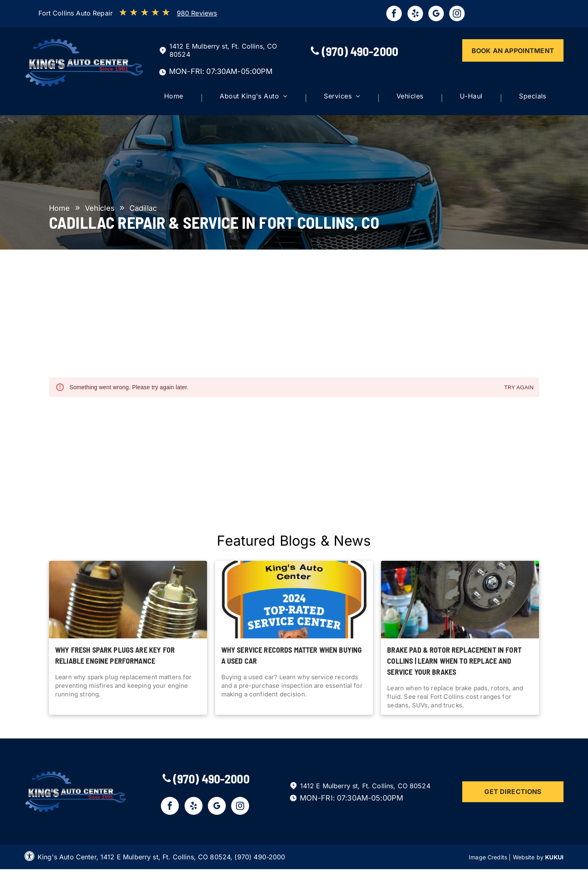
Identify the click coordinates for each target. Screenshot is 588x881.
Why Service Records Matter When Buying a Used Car (292, 655)
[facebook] (394, 14)
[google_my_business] (436, 14)
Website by (528, 857)
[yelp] (415, 14)
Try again (519, 388)
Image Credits (488, 857)
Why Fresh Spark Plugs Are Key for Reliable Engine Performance (115, 655)
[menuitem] (181, 98)
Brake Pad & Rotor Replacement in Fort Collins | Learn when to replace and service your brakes (454, 661)
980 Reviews (197, 13)
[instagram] (457, 14)
